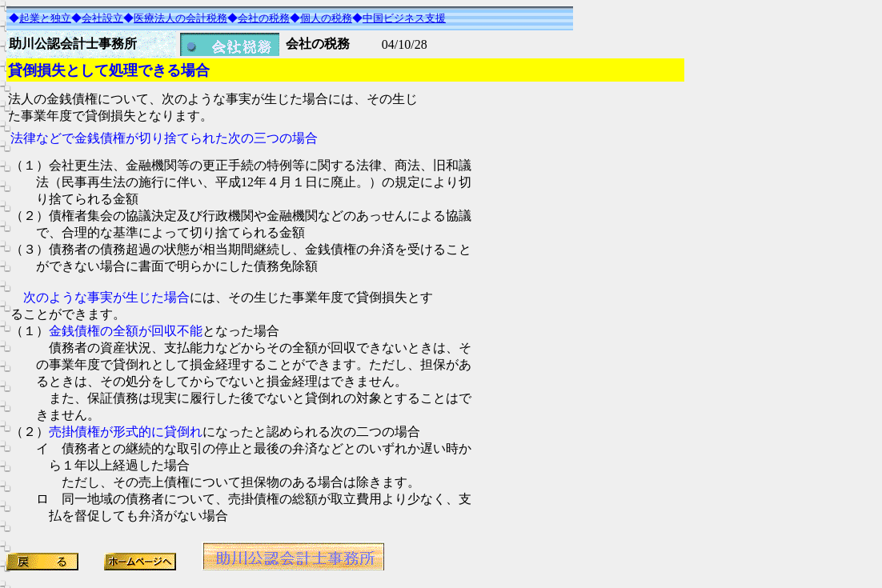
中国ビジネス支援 (404, 18)
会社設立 (102, 18)
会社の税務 (264, 18)
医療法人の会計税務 (180, 18)
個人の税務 (326, 18)
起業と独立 (45, 18)
